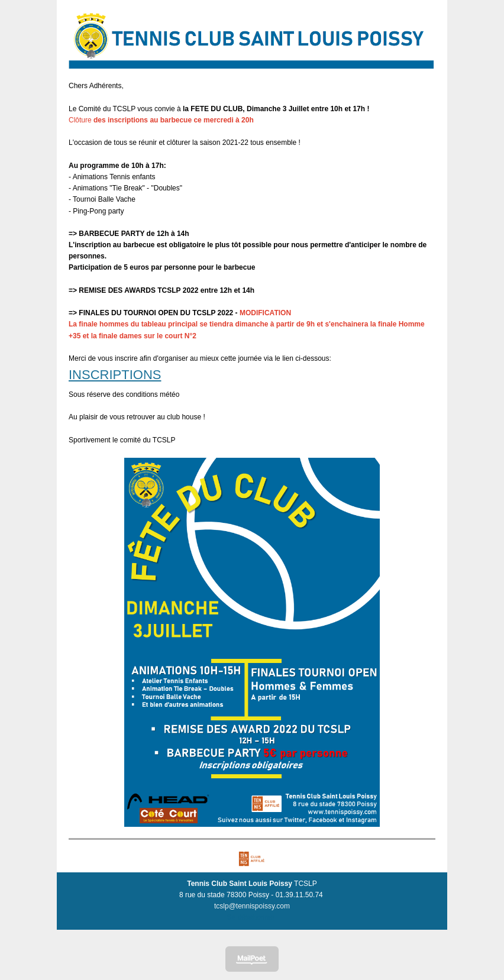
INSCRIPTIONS (115, 375)
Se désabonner (251, 917)
